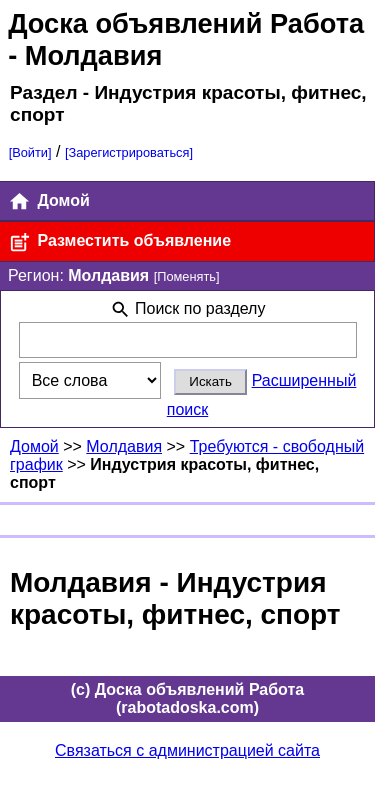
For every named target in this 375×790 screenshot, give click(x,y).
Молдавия (124, 446)
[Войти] (30, 152)
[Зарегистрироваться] (129, 152)
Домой (49, 201)
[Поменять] (187, 276)
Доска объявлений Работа (186, 23)
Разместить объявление (119, 242)
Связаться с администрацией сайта (187, 750)
